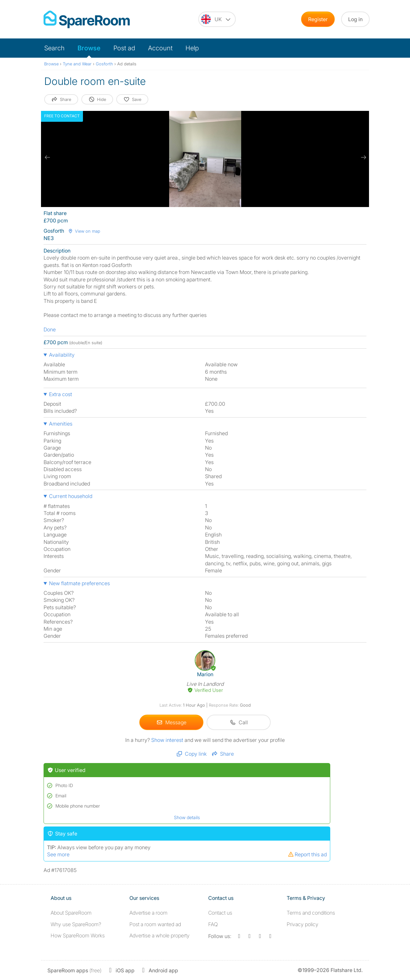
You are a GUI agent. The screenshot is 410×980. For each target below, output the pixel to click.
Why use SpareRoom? (76, 924)
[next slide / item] (363, 157)
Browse (89, 48)
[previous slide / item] (47, 157)
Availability (62, 355)
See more (58, 854)
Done (50, 329)
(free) (74, 970)
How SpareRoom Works (78, 935)
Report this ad (307, 854)
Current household (71, 496)
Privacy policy (303, 924)
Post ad (124, 48)
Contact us (220, 913)
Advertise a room (148, 913)
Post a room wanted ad (155, 924)
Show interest (168, 740)
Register (318, 19)
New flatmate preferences (79, 583)
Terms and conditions (311, 913)
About (71, 913)
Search (54, 48)
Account (160, 48)
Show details (187, 817)
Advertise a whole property (160, 935)
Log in (355, 19)
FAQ (213, 924)
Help (192, 48)
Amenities (61, 424)
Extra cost (61, 394)
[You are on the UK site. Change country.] (217, 19)
